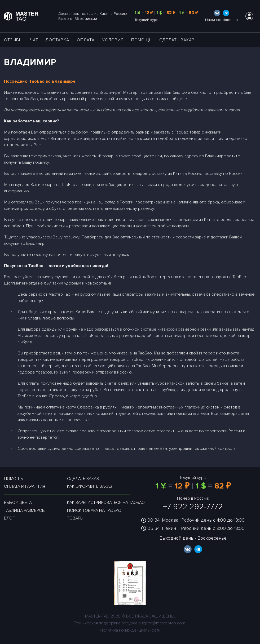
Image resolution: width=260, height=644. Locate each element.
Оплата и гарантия (25, 486)
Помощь (142, 40)
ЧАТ (34, 40)
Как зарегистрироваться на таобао (106, 503)
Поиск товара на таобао (94, 510)
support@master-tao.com (162, 623)
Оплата (86, 40)
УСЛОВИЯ (113, 40)
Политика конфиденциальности (130, 630)
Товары (75, 518)
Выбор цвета (18, 503)
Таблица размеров (24, 510)
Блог (9, 518)
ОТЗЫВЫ (13, 40)
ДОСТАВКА (57, 40)
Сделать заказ (177, 40)
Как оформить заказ (90, 486)
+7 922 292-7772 (193, 507)
